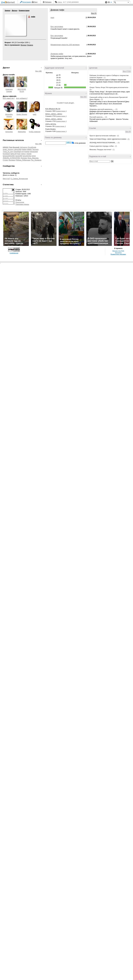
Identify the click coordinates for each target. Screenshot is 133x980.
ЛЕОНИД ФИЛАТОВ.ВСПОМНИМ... (103, 143)
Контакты (118, 253)
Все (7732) (127, 71)
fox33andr (6, 154)
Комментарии (24, 11)
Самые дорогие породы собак (102, 146)
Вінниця (24, 45)
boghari (27, 152)
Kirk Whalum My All (53, 109)
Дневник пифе (57, 54)
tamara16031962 (9, 156)
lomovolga (9, 132)
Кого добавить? (22, 98)
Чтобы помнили (35, 132)
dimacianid (34, 152)
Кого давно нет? (9, 98)
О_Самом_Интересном (19, 179)
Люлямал (12, 160)
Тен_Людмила (36, 160)
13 (86, 54)
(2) (102, 99)
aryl (23, 152)
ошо (52, 17)
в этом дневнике (80, 143)
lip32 (19, 154)
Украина (30, 45)
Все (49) (39, 71)
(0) (91, 90)
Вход (36, 2)
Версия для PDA (118, 251)
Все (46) (39, 144)
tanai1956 (19, 156)
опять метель (51, 124)
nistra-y (24, 154)
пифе (29, 17)
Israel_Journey (8, 149)
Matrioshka (22, 132)
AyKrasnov (24, 147)
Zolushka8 (17, 152)
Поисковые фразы (22, 204)
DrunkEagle (32, 147)
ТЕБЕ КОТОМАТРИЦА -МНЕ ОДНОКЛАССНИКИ (108, 139)
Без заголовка (57, 27)
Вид (110, 3)
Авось (60, 2)
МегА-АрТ (6, 179)
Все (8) (128, 132)
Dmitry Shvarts (22, 114)
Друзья (15, 11)
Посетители (20, 202)
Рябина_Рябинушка (23, 160)
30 (86, 17)
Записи (8, 11)
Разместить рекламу (118, 254)
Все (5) (94, 13)
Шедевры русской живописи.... (102, 109)
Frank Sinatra (50, 129)
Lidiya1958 (18, 149)
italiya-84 (14, 154)
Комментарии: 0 (61, 111)
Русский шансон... (97, 117)
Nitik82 (29, 149)
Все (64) (83, 97)
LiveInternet (9, 2)
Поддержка (106, 2)
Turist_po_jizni (8, 152)
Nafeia (24, 149)
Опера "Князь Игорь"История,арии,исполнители (109, 87)
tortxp (34, 156)
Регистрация (27, 2)
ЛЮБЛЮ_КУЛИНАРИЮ (12, 158)
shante (29, 154)
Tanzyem (35, 149)
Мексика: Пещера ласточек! (100, 150)
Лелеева (24, 158)
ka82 (35, 114)
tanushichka (27, 156)
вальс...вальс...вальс (54, 114)
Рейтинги (48, 2)
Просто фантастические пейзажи (103, 136)
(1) (105, 78)
